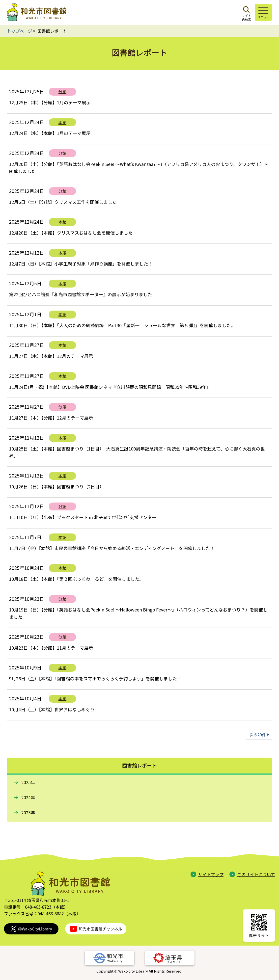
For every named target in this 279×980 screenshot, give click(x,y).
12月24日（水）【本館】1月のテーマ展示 (50, 133)
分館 (62, 91)
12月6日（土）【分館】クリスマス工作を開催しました (63, 202)
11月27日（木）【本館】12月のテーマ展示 (51, 356)
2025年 (28, 782)
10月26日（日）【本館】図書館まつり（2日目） (57, 486)
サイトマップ (207, 874)
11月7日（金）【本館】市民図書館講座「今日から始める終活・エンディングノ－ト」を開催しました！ (112, 548)
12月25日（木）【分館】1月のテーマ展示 (50, 102)
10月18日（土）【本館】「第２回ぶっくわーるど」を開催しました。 (77, 579)
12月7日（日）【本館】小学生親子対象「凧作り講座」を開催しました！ (81, 264)
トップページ (20, 31)
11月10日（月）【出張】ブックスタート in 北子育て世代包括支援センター (83, 517)
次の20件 (258, 735)
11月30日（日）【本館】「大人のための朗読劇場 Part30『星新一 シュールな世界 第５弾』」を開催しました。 (126, 325)
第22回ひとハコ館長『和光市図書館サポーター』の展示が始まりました (81, 294)
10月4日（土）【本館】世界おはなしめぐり (52, 709)
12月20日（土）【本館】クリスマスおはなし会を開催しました (71, 233)
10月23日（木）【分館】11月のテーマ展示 (51, 648)
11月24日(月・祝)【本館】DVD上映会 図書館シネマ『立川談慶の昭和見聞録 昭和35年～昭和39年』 (110, 387)
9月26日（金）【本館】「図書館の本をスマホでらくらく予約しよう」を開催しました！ (95, 678)
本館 (62, 122)
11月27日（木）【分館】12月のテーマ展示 (51, 418)
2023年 (28, 812)
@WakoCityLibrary (31, 929)
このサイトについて (252, 874)
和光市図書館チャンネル (96, 929)
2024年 (28, 797)
